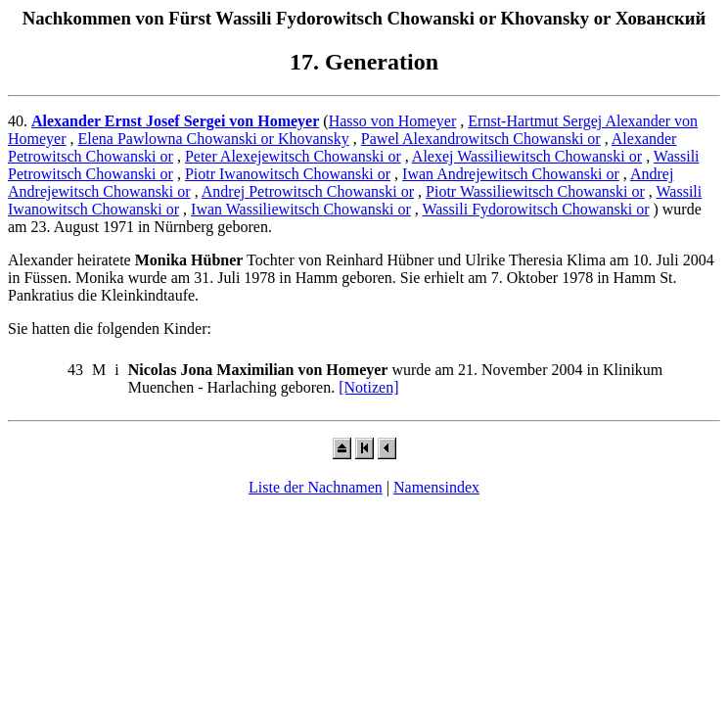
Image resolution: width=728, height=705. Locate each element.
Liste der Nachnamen (316, 487)
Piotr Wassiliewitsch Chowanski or (535, 191)
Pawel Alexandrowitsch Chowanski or (481, 139)
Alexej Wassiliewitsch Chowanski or (527, 156)
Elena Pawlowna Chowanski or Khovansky (214, 139)
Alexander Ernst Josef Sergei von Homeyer (175, 121)
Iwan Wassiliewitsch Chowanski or (301, 209)
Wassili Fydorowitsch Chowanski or (535, 209)
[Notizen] (368, 387)
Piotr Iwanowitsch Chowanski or (288, 174)
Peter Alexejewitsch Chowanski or (293, 156)
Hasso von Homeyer (393, 121)
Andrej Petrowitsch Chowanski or (308, 191)
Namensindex (436, 487)
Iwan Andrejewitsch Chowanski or (511, 174)
